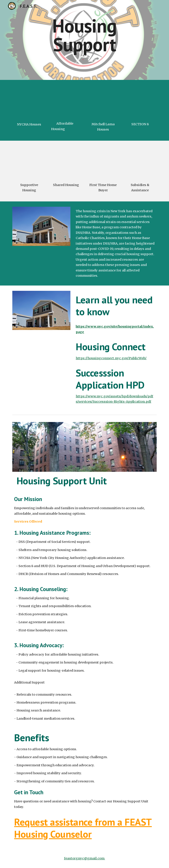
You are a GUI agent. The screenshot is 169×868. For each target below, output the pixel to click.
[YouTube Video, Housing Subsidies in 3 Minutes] (140, 163)
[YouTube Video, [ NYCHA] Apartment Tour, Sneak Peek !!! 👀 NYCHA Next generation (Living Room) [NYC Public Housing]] (29, 102)
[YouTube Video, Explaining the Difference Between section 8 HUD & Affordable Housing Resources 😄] (140, 102)
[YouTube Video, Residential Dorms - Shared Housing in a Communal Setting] (66, 163)
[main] (84, 35)
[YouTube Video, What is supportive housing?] (29, 163)
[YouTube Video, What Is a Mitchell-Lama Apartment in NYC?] (103, 102)
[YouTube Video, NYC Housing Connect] (66, 102)
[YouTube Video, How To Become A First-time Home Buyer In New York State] (103, 163)
